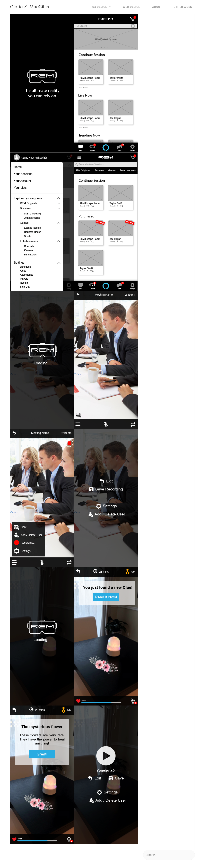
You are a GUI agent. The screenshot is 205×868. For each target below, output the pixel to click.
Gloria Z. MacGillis (30, 7)
